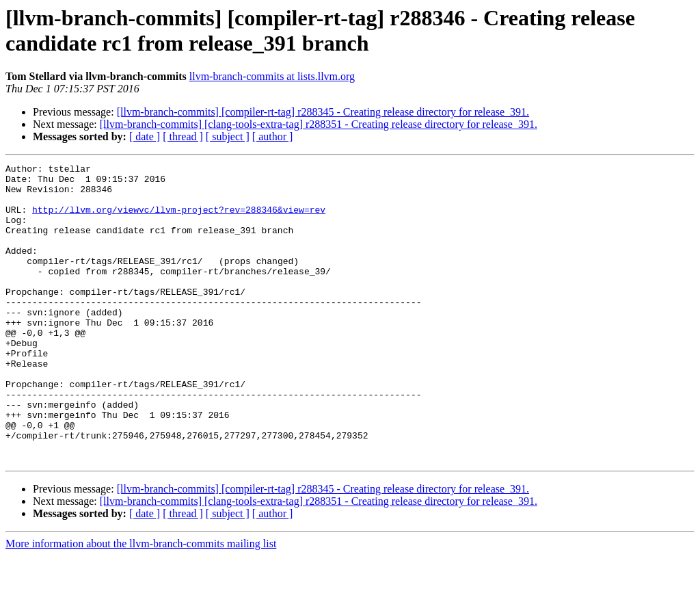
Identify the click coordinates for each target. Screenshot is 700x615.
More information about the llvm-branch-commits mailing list (141, 603)
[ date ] (145, 136)
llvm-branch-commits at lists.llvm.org (272, 76)
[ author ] (273, 136)
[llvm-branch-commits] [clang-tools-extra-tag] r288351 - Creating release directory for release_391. (319, 124)
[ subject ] (228, 136)
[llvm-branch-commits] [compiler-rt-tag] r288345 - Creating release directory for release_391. (323, 112)
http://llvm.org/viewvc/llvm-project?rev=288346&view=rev (179, 220)
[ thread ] (183, 136)
